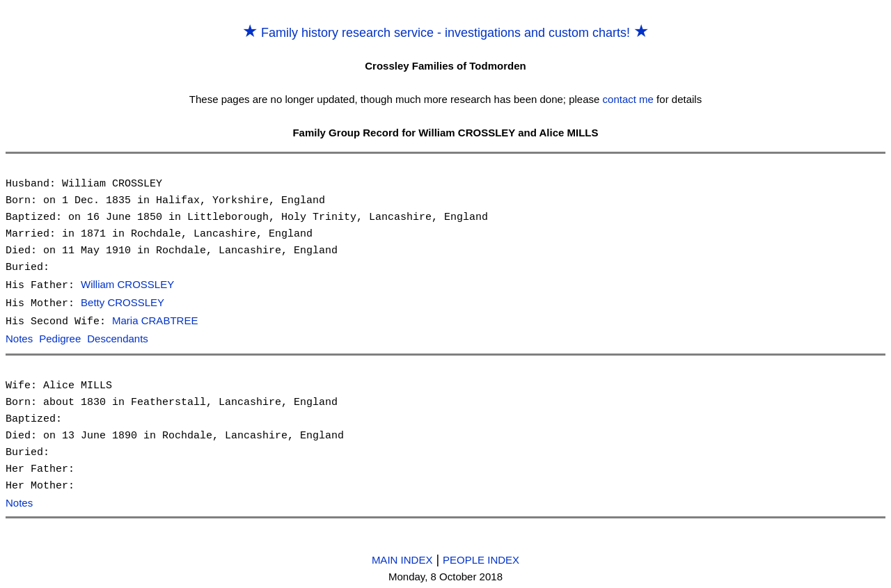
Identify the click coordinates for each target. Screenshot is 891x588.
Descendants (118, 337)
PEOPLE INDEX (481, 557)
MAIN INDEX (402, 557)
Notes (19, 337)
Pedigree (60, 337)
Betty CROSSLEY (123, 302)
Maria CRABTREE (155, 320)
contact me (628, 99)
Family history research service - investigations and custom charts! (445, 33)
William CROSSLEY (127, 285)
